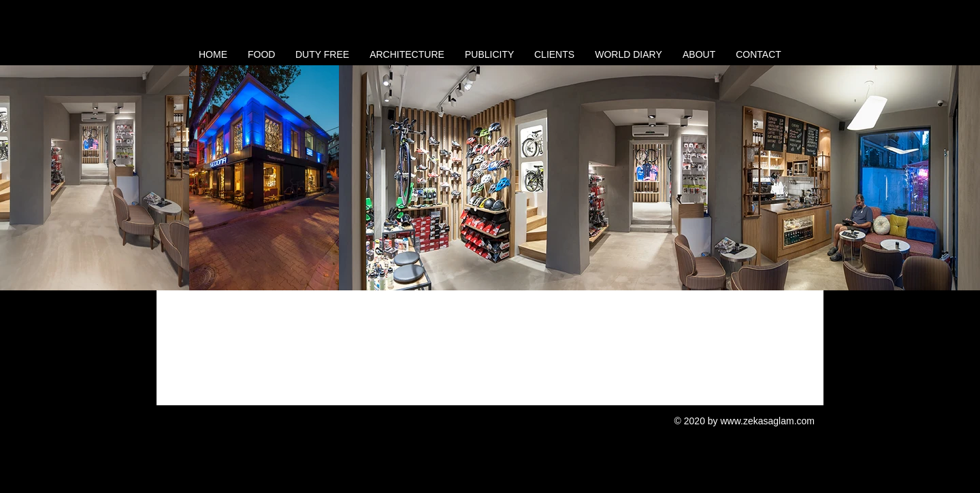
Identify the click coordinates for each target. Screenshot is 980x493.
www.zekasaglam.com (768, 421)
